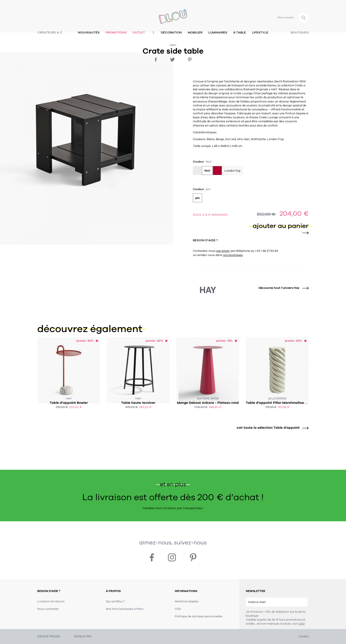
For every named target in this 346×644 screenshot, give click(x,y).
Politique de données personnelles (199, 616)
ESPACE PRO (83, 637)
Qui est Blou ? (115, 601)
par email (223, 251)
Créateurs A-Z (50, 32)
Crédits (304, 637)
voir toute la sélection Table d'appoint (271, 428)
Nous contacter (48, 609)
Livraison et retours (51, 601)
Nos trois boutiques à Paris (125, 609)
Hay (173, 45)
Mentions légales (187, 601)
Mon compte (286, 17)
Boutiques (300, 32)
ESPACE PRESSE (49, 637)
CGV (302, 624)
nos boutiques (233, 255)
